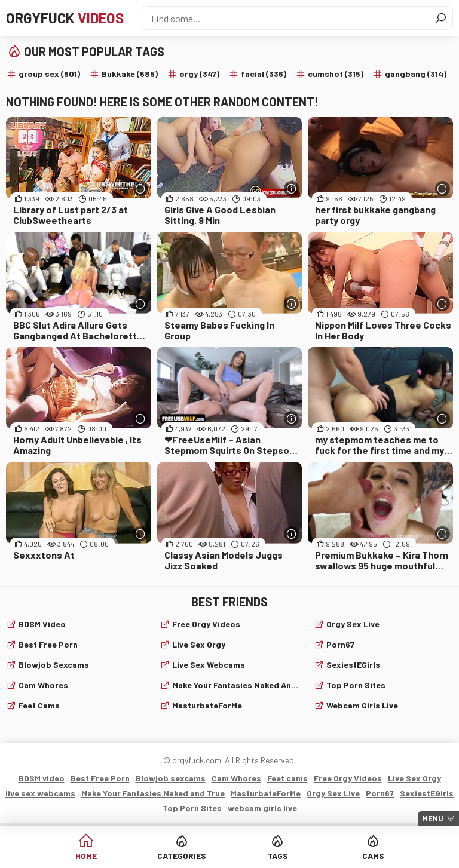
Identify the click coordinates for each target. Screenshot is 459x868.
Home (86, 856)
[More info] (141, 188)
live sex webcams (209, 665)
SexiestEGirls (353, 665)
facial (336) (264, 74)
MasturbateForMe (207, 705)
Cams (373, 856)
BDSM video (42, 624)
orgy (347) (199, 74)
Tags (278, 856)
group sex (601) (49, 74)
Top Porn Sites (356, 685)
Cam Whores (43, 685)
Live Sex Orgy (199, 644)
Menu (433, 818)
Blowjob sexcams (54, 665)
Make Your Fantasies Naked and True (235, 685)
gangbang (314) (416, 74)
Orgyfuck (65, 18)
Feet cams (39, 705)
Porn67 (340, 644)
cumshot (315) (336, 74)
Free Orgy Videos (206, 624)
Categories (182, 856)
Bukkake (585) (130, 74)
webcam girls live (362, 705)
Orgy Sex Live (353, 624)
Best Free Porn (48, 644)
